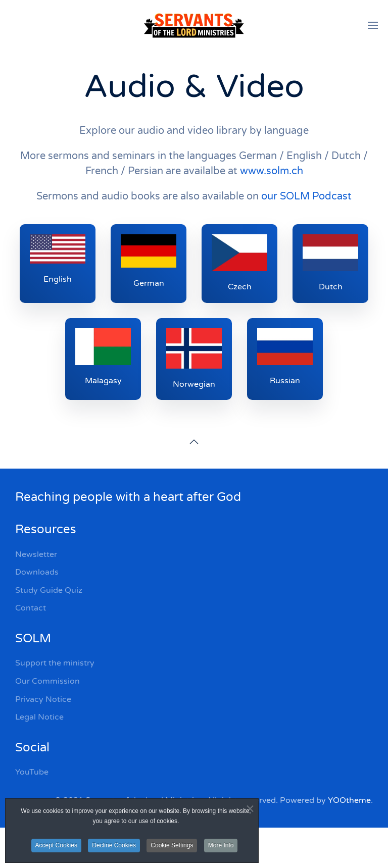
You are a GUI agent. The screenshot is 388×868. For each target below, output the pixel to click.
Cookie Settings (172, 845)
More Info (221, 845)
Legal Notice (39, 717)
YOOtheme (349, 800)
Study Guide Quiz (49, 590)
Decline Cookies (114, 845)
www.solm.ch (272, 171)
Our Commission (47, 681)
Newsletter (36, 554)
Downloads (37, 572)
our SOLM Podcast (306, 196)
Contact (31, 608)
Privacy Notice (43, 699)
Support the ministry (55, 663)
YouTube (32, 772)
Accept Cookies (56, 845)
